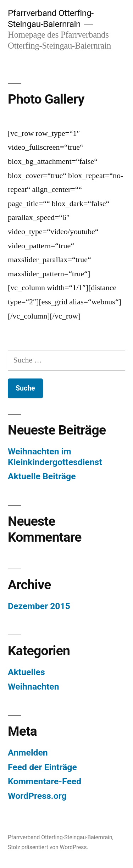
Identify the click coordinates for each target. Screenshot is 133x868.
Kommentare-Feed (45, 781)
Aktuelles (26, 672)
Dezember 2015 (39, 606)
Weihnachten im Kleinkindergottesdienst (55, 457)
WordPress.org (37, 796)
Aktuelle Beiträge (42, 476)
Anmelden (28, 753)
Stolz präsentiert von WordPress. (48, 847)
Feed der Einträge (42, 767)
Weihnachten (34, 687)
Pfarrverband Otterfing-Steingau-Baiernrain (51, 18)
